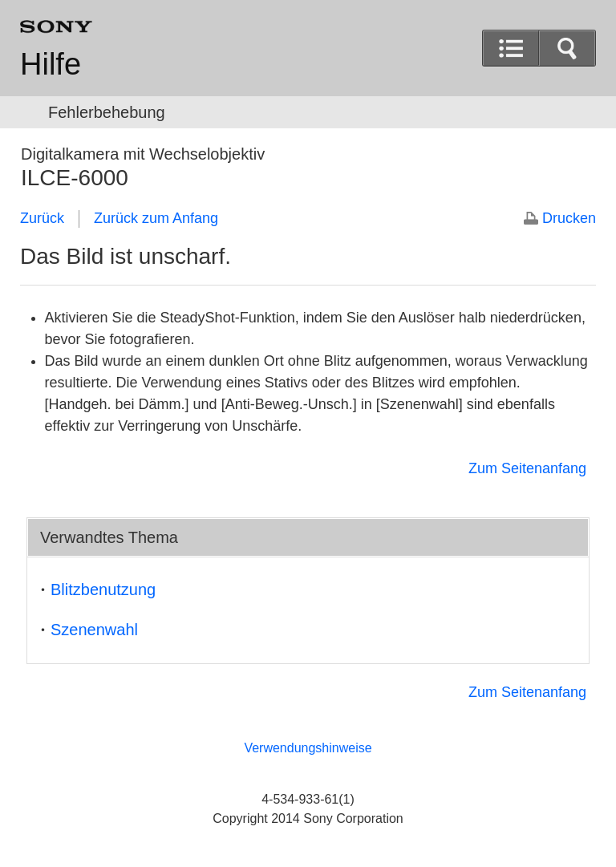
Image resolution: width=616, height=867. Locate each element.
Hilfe (51, 64)
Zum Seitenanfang (527, 468)
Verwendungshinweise (308, 748)
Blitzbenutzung (103, 589)
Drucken (569, 218)
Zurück (42, 218)
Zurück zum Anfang (156, 218)
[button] (567, 48)
